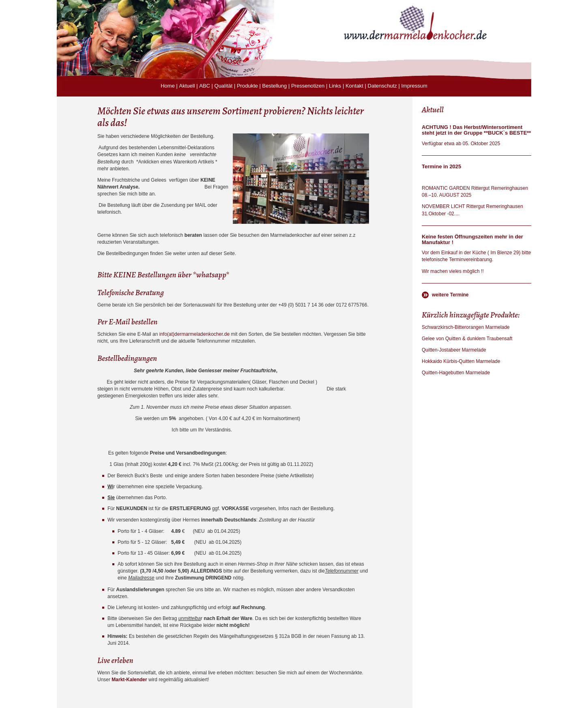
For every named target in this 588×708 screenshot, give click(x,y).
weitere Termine (450, 295)
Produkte (247, 86)
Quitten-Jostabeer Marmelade (454, 350)
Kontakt (354, 86)
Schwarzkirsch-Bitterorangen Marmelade (466, 327)
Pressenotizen (308, 86)
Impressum (414, 86)
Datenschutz (382, 86)
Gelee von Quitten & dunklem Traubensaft (467, 339)
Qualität (224, 86)
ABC (205, 86)
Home (168, 86)
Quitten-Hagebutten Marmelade (456, 373)
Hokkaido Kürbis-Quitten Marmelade (461, 361)
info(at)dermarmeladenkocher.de (194, 334)
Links (335, 86)
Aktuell (187, 86)
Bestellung (275, 86)
